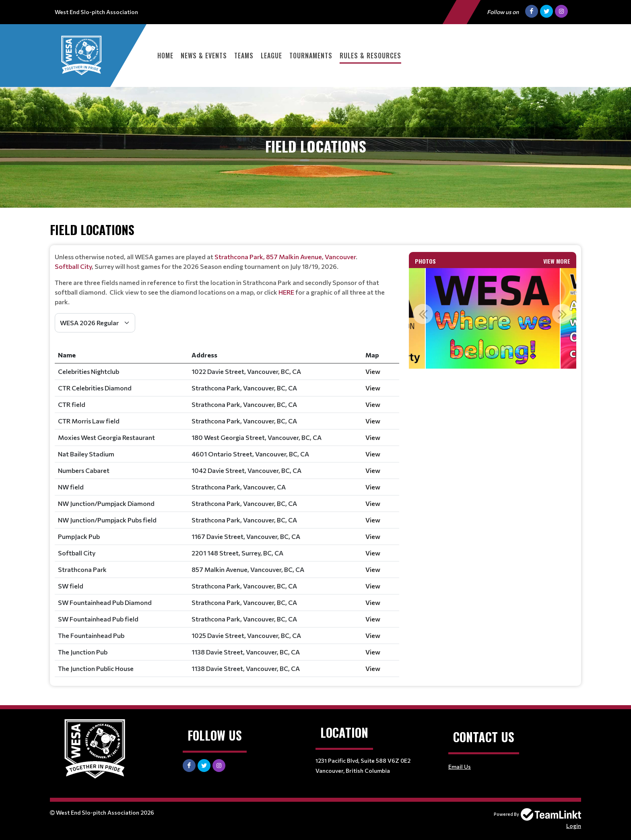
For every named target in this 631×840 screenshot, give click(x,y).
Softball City (73, 266)
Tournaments (311, 56)
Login (574, 826)
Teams (244, 56)
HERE (287, 292)
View (373, 371)
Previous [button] (423, 314)
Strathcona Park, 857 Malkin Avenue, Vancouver (285, 257)
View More (557, 261)
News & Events (204, 56)
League (271, 56)
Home (165, 56)
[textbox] (227, 279)
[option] (493, 318)
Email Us (460, 767)
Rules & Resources (370, 56)
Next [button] (562, 314)
